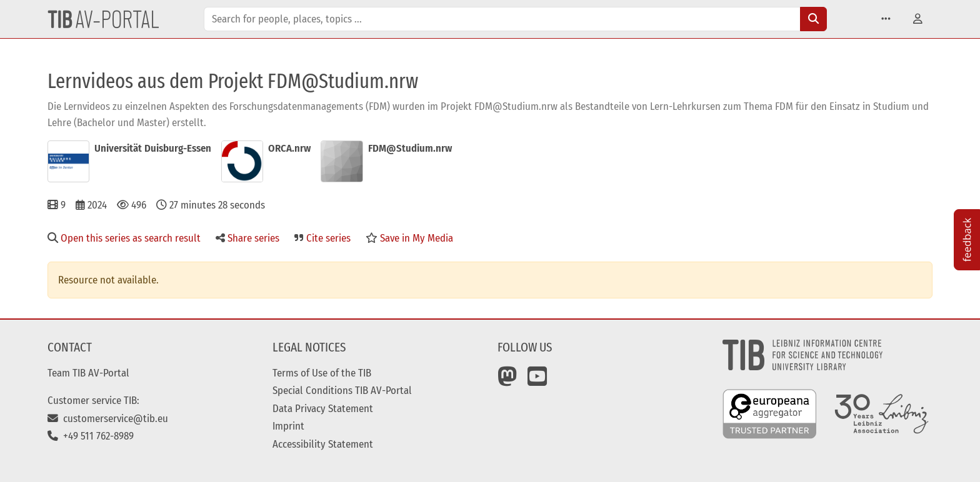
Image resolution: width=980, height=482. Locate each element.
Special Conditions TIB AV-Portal (342, 390)
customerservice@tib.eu (108, 418)
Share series (247, 238)
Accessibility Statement (323, 444)
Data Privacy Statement (323, 408)
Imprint (288, 426)
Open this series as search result (124, 238)
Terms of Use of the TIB (322, 373)
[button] (886, 19)
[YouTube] (537, 381)
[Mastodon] (507, 381)
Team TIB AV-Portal (88, 373)
